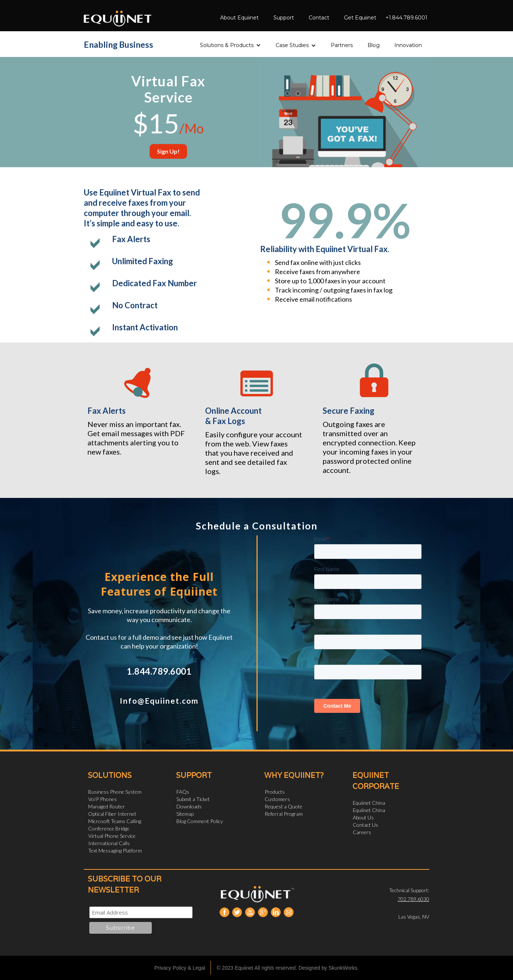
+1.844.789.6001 (406, 18)
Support (284, 18)
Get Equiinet (360, 18)
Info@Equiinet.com (159, 701)
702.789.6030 (413, 899)
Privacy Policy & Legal (180, 968)
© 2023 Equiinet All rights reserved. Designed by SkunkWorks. (288, 968)
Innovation (408, 45)
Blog (374, 45)
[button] (230, 43)
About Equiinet (239, 18)
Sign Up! (168, 151)
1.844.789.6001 (159, 671)
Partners (342, 45)
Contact (319, 18)
